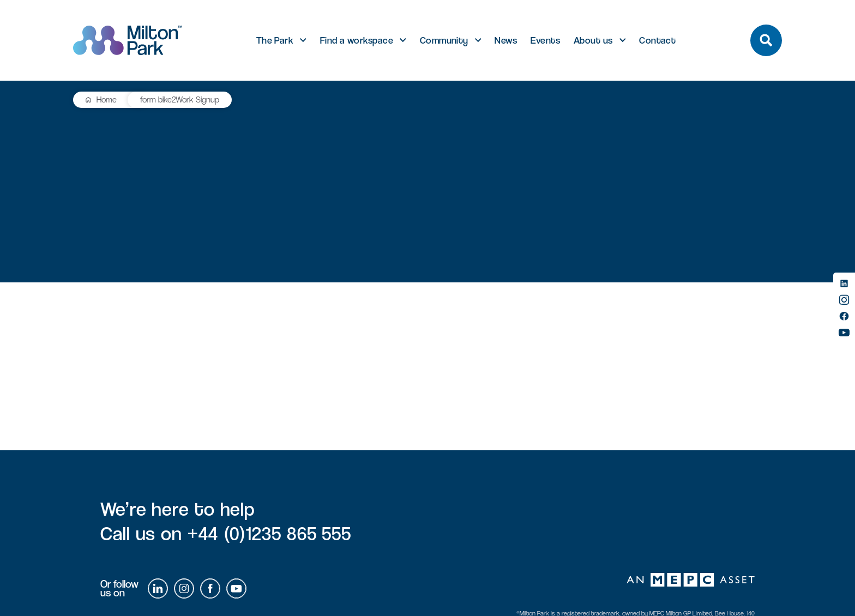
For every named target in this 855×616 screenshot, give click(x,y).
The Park (275, 40)
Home (107, 99)
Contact (657, 40)
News (506, 40)
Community (444, 40)
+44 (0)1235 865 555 (269, 533)
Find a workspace (357, 40)
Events (545, 40)
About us (593, 40)
